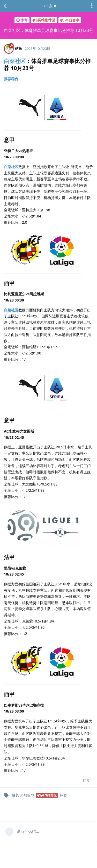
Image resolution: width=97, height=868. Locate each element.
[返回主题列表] (5, 6)
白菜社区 (15, 61)
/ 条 (48, 6)
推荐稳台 (11, 79)
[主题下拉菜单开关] (92, 6)
